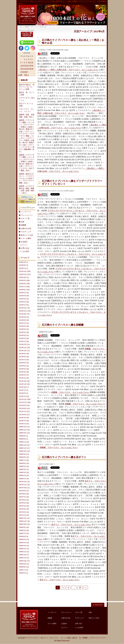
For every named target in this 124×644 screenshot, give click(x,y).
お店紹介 (24, 242)
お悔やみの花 (26, 228)
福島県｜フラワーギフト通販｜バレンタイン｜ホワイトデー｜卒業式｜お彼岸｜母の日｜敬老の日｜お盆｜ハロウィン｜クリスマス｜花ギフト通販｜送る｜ (27, 163)
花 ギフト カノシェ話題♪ (26, 105)
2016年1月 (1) (24, 268)
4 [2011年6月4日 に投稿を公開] (30, 59)
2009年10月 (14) (24, 433)
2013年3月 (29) (24, 372)
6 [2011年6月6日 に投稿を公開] (21, 62)
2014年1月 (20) (24, 341)
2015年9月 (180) (24, 280)
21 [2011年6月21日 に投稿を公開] (23, 69)
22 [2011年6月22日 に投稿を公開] (25, 69)
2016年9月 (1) (24, 262)
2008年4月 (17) (24, 469)
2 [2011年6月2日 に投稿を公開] (26, 59)
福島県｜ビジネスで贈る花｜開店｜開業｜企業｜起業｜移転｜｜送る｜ (27, 190)
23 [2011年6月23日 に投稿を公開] (27, 69)
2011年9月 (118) (24, 405)
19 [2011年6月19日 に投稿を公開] (32, 66)
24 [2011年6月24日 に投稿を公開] (29, 69)
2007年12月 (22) (24, 482)
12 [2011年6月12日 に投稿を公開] (32, 62)
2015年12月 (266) (25, 271)
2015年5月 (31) (24, 293)
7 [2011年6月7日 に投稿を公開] (23, 62)
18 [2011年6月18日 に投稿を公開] (31, 66)
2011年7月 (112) (24, 411)
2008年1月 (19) (24, 479)
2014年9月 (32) (24, 317)
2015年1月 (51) (24, 305)
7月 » (26, 75)
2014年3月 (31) (24, 335)
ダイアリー (24, 245)
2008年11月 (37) (24, 448)
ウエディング (26, 232)
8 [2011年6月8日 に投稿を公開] (25, 62)
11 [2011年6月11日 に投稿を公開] (31, 62)
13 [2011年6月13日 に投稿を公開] (21, 66)
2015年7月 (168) (24, 287)
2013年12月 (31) (24, 344)
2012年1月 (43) (24, 396)
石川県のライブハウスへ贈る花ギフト (64, 457)
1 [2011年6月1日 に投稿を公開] (25, 59)
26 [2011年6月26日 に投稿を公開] (32, 69)
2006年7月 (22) (24, 533)
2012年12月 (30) (24, 381)
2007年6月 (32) (24, 500)
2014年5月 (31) (24, 329)
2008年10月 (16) (24, 451)
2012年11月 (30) (24, 384)
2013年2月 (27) (24, 375)
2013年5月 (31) (24, 366)
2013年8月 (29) (24, 357)
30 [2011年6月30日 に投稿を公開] (27, 72)
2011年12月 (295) (25, 399)
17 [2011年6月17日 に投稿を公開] (29, 66)
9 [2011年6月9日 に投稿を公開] (26, 62)
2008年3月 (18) (24, 472)
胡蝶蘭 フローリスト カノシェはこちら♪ (70, 392)
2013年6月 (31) (24, 363)
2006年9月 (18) (24, 527)
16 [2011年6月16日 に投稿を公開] (27, 66)
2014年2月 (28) (24, 338)
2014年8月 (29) (24, 320)
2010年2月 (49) (24, 421)
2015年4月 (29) (24, 296)
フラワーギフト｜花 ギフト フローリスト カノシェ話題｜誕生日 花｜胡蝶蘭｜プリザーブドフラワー (67, 638)
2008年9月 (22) (24, 454)
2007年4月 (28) (24, 506)
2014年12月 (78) (24, 308)
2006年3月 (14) (24, 546)
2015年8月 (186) (24, 284)
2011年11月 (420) (25, 402)
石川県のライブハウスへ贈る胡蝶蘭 (63, 325)
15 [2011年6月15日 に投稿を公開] (25, 66)
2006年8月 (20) (24, 530)
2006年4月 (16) (24, 543)
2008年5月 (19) (24, 466)
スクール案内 (26, 238)
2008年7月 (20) (24, 460)
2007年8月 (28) (24, 494)
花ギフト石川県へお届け (46, 464)
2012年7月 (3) (24, 390)
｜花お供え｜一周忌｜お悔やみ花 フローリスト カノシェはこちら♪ (68, 70)
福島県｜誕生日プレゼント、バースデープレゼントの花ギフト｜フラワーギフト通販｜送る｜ (27, 178)
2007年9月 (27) (24, 491)
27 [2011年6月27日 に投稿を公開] (21, 72)
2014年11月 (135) (25, 311)
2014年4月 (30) (24, 332)
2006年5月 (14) (24, 539)
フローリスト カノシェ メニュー (27, 110)
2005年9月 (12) (24, 564)
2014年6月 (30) (24, 326)
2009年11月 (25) (24, 430)
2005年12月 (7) (24, 555)
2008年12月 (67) (24, 445)
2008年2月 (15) (24, 475)
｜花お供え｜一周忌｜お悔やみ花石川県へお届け (54, 50)
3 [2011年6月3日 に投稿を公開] (28, 59)
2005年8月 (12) (24, 567)
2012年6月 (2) (24, 393)
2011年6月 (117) (24, 415)
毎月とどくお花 (27, 235)
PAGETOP (99, 605)
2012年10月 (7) (24, 387)
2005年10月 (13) (24, 561)
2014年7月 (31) (24, 323)
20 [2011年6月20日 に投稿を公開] (21, 69)
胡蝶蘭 (23, 225)
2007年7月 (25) (24, 497)
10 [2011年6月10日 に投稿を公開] (29, 62)
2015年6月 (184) (24, 290)
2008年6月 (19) (24, 463)
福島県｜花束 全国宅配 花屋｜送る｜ (27, 116)
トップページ (26, 212)
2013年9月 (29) (24, 354)
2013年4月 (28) (24, 369)
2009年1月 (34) (24, 442)
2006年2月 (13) (24, 549)
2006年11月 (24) (24, 521)
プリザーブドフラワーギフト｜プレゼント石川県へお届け (56, 191)
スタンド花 (25, 218)
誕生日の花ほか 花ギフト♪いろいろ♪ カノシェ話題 (27, 87)
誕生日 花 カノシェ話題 (27, 94)
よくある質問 (25, 251)
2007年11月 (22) (24, 485)
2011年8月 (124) (24, 408)
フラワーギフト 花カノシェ (27, 99)
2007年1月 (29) (24, 515)
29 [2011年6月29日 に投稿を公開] (25, 72)
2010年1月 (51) (24, 424)
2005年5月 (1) (24, 573)
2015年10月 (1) (24, 277)
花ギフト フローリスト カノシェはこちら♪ (71, 525)
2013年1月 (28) (24, 378)
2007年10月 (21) (24, 488)
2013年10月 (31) (24, 351)
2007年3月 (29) (24, 509)
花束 (23, 222)
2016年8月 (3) (24, 265)
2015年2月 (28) (24, 302)
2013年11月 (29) (24, 348)
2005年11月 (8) (24, 558)
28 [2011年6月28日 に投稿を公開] (23, 72)
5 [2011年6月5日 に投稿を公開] (32, 59)
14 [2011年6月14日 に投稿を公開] (23, 66)
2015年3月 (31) (24, 299)
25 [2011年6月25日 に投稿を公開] (31, 69)
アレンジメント (27, 215)
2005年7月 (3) (24, 570)
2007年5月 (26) (24, 503)
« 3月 (20, 75)
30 (80, 588)
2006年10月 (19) (24, 524)
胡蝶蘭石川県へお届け (46, 332)
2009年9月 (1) (24, 436)
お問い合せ (25, 248)
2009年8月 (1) (24, 439)
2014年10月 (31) (24, 314)
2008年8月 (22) (24, 457)
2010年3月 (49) (24, 418)
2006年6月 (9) (24, 536)
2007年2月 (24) (24, 512)
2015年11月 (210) (25, 274)
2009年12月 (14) (24, 427)
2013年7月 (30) (24, 360)
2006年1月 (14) (24, 552)
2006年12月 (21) (24, 518)
